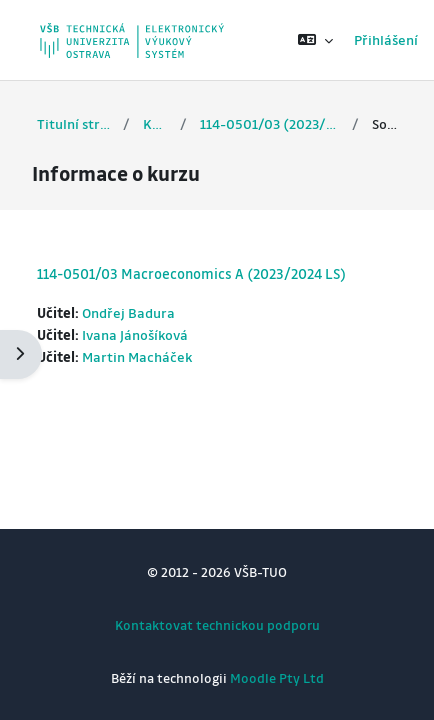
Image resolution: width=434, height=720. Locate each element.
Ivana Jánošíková (135, 334)
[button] (315, 40)
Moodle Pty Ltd (277, 677)
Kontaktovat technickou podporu (217, 624)
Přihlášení (386, 39)
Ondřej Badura (128, 312)
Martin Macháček (137, 356)
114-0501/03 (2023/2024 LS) (269, 123)
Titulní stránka (73, 123)
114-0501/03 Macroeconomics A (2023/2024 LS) (191, 273)
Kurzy (155, 123)
